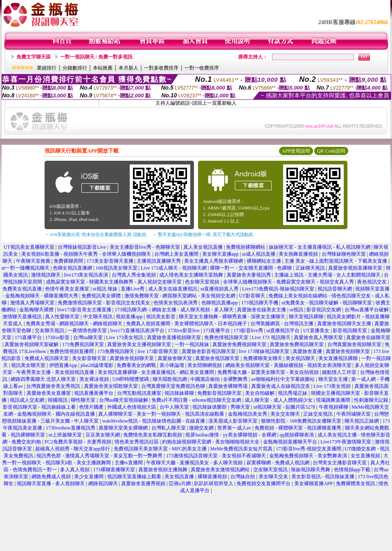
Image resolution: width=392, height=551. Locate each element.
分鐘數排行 (75, 68)
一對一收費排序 (202, 68)
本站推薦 (103, 68)
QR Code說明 (331, 151)
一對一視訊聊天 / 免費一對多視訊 (96, 57)
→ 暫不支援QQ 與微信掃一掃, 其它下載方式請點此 (203, 234)
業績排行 (47, 68)
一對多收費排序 (161, 68)
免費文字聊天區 (34, 57)
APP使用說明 (296, 151)
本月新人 (128, 68)
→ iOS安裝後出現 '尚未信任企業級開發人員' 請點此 (96, 234)
